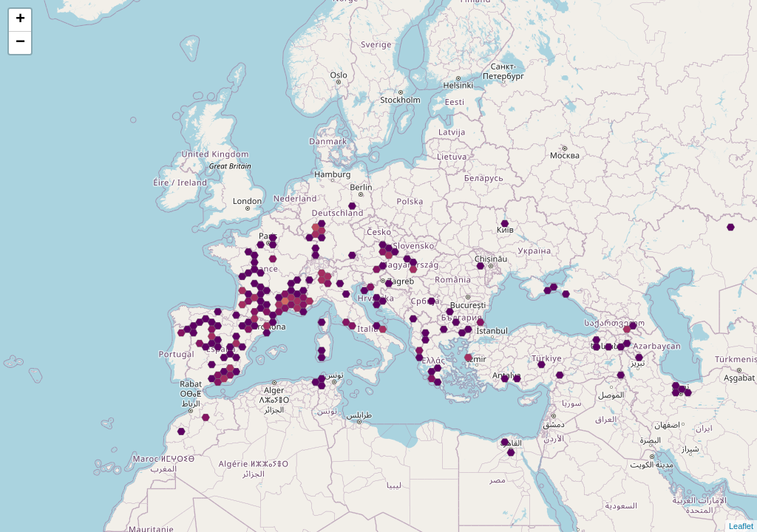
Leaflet (741, 526)
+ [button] (20, 20)
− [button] (20, 43)
